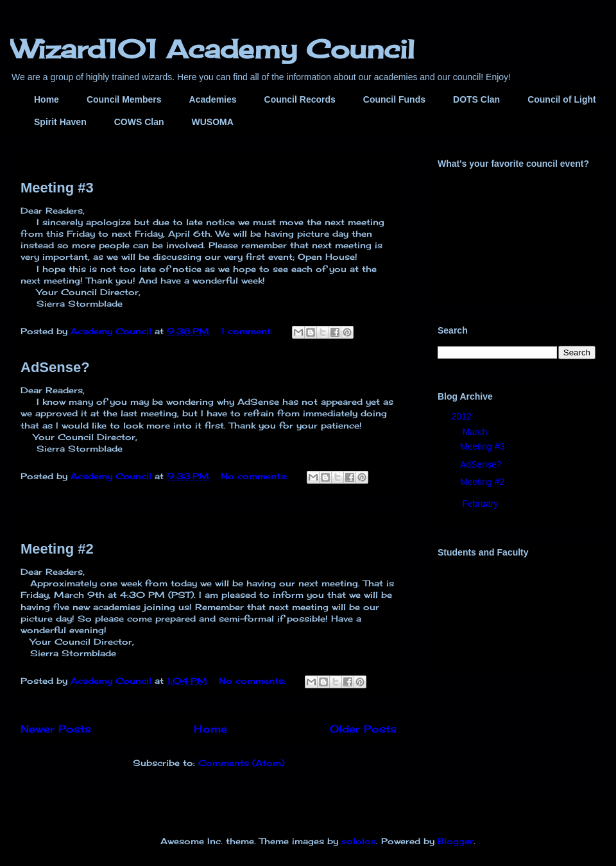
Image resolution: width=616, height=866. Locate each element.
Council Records (300, 99)
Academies (213, 99)
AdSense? (55, 367)
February (481, 504)
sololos (359, 841)
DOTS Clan (476, 99)
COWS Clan (139, 122)
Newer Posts (56, 729)
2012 (463, 416)
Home (47, 99)
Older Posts (363, 729)
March (476, 432)
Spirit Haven (60, 122)
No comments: (256, 476)
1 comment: (248, 331)
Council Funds (394, 99)
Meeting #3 (57, 188)
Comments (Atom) (241, 763)
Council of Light (562, 99)
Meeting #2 (57, 549)
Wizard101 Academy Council (212, 49)
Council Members (124, 99)
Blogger (456, 841)
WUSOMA (212, 122)
